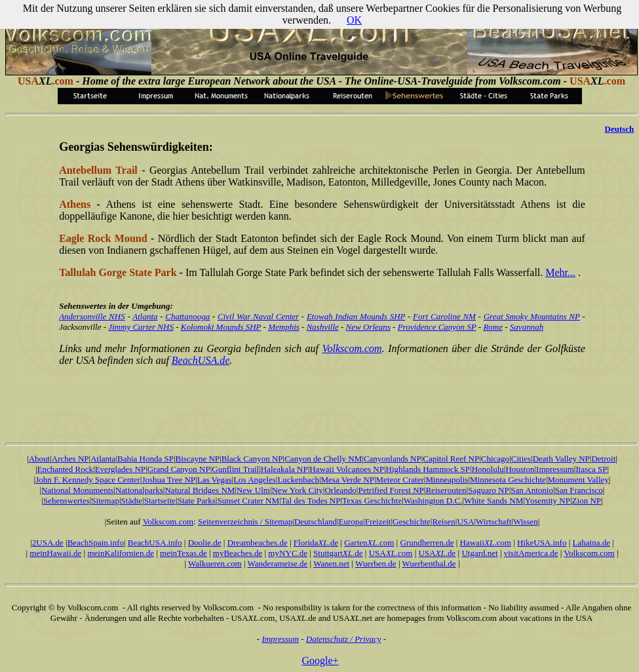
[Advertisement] (322, 394)
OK (354, 20)
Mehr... (560, 272)
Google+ (320, 661)
